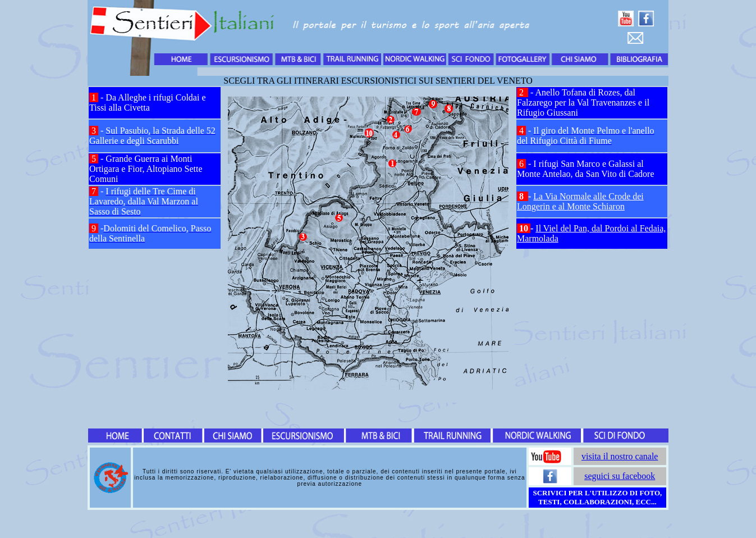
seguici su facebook (620, 476)
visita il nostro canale (620, 456)
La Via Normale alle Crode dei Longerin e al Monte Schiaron (580, 201)
